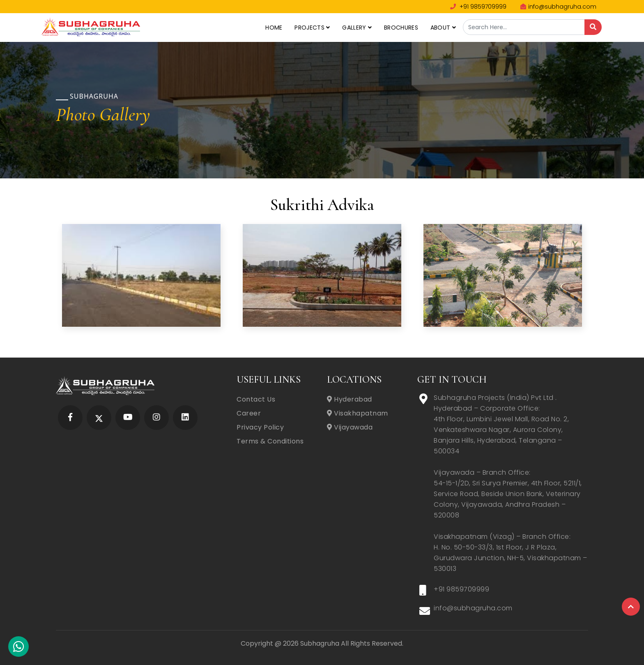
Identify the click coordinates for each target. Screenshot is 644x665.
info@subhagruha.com (558, 7)
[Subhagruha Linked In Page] (185, 418)
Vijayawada (350, 427)
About (443, 28)
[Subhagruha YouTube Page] (128, 418)
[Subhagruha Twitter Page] (99, 418)
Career (249, 413)
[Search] (593, 27)
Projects (312, 28)
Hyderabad (350, 399)
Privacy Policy (260, 427)
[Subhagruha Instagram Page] (156, 418)
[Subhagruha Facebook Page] (70, 418)
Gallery (357, 28)
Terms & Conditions (270, 441)
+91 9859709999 (478, 7)
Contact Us (256, 399)
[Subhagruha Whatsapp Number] (18, 649)
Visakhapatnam (358, 413)
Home (274, 28)
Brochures (401, 28)
